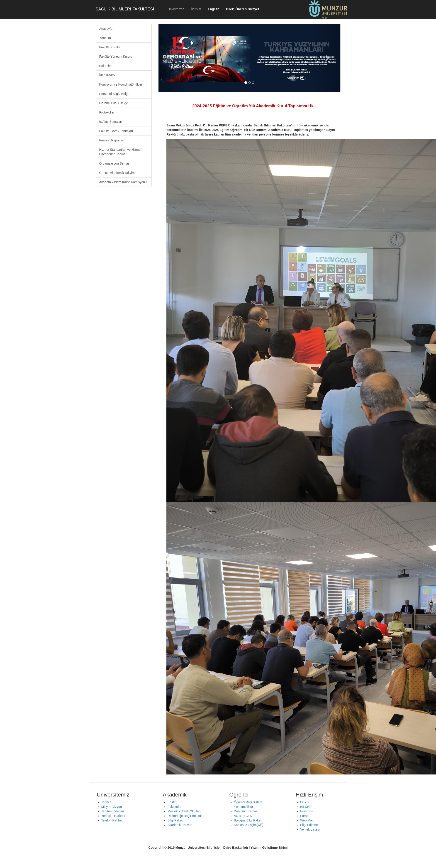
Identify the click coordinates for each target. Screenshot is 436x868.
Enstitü (172, 802)
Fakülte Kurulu (110, 47)
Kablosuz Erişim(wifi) (249, 825)
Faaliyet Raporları (112, 140)
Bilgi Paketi (175, 820)
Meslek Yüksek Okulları (184, 811)
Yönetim (105, 38)
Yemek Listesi (310, 829)
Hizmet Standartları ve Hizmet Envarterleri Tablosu (120, 152)
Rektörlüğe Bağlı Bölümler (186, 816)
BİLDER (306, 807)
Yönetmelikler (244, 807)
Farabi (305, 816)
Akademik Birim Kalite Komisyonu (123, 182)
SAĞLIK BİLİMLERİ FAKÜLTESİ (125, 9)
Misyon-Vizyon (112, 807)
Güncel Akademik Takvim (117, 173)
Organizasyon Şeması (115, 163)
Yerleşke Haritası (113, 816)
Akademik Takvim (180, 825)
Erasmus (306, 811)
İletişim (196, 9)
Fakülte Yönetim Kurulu (116, 57)
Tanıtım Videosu (113, 811)
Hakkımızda (176, 9)
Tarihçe (106, 802)
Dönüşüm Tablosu (247, 811)
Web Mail (307, 820)
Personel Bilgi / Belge (114, 94)
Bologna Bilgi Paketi (248, 820)
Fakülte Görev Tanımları (116, 131)
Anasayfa (106, 29)
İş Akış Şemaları (111, 122)
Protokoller (107, 112)
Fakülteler (174, 807)
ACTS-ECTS (243, 816)
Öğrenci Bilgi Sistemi (249, 802)
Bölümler (106, 66)
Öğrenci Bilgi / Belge (114, 103)
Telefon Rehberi (112, 820)
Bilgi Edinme (309, 825)
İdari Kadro (107, 75)
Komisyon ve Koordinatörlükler (121, 84)
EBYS (304, 802)
